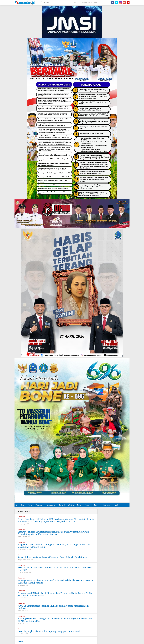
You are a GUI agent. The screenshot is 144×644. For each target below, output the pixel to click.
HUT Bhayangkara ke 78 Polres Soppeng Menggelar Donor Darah (49, 631)
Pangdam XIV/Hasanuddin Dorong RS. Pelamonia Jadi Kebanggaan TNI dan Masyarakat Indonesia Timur (54, 546)
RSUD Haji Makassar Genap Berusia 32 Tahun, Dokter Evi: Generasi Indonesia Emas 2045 (55, 569)
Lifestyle (71, 505)
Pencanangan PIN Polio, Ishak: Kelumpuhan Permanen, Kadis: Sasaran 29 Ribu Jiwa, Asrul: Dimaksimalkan (55, 594)
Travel (79, 505)
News (22, 505)
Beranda (20, 641)
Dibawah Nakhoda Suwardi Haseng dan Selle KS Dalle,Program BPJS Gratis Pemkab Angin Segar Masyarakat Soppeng (53, 533)
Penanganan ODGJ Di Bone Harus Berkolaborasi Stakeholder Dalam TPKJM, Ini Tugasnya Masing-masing (55, 582)
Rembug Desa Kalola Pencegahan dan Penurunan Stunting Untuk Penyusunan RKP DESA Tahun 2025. (55, 620)
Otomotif (88, 505)
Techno (97, 505)
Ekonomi (62, 505)
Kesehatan (106, 505)
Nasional (39, 505)
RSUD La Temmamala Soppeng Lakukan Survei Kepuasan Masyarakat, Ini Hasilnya (53, 607)
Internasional (50, 505)
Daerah (30, 505)
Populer (116, 505)
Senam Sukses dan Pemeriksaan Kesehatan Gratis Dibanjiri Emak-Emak (52, 557)
